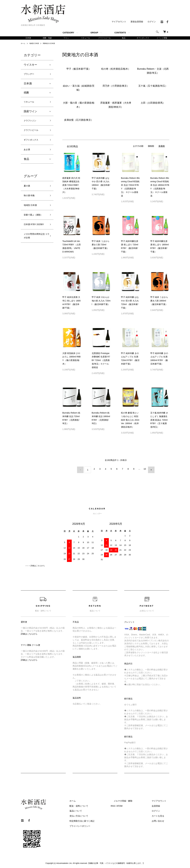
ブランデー (30, 75)
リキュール (85, 38)
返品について (91, 810)
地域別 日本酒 (36, 44)
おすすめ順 (138, 147)
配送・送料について (94, 805)
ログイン (152, 22)
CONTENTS (120, 33)
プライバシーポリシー (95, 825)
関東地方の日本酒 (53, 44)
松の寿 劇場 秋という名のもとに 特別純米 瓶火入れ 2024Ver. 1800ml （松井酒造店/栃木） (130, 420)
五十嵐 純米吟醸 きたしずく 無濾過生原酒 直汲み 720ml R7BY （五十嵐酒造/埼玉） (159, 420)
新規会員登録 (137, 22)
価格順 (151, 147)
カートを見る (161, 815)
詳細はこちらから (29, 633)
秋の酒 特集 (31, 204)
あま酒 (28, 156)
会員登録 (159, 805)
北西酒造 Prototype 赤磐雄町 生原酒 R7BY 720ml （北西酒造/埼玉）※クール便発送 (101, 361)
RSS (125, 805)
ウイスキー (30, 65)
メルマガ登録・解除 (132, 800)
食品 (124, 38)
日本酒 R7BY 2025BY (32, 243)
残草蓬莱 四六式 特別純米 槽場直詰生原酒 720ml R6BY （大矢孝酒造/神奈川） (71, 186)
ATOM (131, 805)
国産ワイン (30, 114)
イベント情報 (162, 38)
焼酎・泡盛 (47, 38)
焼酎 (26, 94)
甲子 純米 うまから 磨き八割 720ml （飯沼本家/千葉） (101, 245)
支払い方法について (94, 815)
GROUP (94, 33)
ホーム (23, 44)
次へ (149, 469)
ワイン (66, 38)
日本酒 (28, 38)
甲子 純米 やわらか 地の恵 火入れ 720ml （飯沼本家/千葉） (101, 301)
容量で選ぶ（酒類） (33, 227)
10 (144, 469)
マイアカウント (119, 22)
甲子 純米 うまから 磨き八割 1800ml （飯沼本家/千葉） (159, 301)
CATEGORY (68, 33)
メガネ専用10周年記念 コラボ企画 (35, 258)
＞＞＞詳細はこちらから (35, 564)
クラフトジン (32, 124)
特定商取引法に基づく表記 (97, 820)
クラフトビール (104, 38)
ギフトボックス (143, 38)
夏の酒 (28, 193)
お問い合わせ (161, 820)
